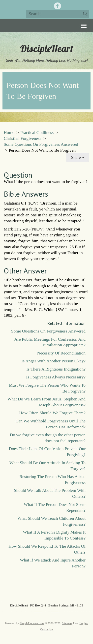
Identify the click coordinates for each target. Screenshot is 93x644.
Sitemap (67, 623)
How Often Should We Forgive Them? (52, 413)
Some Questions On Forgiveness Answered (41, 144)
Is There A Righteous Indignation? (56, 369)
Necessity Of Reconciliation (61, 353)
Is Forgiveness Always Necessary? (56, 377)
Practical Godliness (37, 133)
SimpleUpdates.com (32, 623)
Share (78, 157)
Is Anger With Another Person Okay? (54, 361)
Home (9, 133)
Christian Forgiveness (22, 138)
